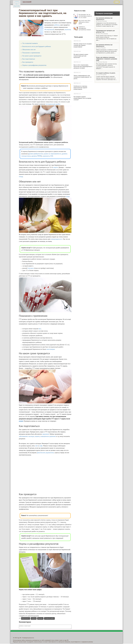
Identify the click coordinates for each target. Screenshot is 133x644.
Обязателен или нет (29, 50)
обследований (49, 30)
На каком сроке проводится (32, 56)
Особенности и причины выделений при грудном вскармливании (80, 88)
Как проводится (28, 62)
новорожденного (57, 239)
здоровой (46, 434)
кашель (37, 437)
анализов (68, 30)
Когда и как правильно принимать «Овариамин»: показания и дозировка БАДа (107, 59)
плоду (21, 177)
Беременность (26, 618)
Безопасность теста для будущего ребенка (37, 47)
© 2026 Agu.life (17, 638)
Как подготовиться (29, 59)
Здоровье (40, 618)
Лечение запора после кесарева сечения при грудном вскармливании (83, 45)
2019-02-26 (77, 41)
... (114, 26)
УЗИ (52, 156)
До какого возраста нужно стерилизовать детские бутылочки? (81, 56)
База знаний (27, 2)
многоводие (51, 349)
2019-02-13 (77, 62)
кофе (41, 446)
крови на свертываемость (53, 154)
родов (21, 421)
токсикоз (31, 268)
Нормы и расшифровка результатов (34, 65)
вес (40, 329)
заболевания (23, 437)
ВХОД (117, 2)
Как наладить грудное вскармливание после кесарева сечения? (82, 98)
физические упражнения (45, 453)
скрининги (46, 156)
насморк (31, 437)
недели (56, 168)
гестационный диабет (53, 104)
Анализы (34, 618)
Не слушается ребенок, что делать (106, 73)
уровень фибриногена (36, 154)
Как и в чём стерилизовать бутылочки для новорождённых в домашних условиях (83, 67)
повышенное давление (48, 437)
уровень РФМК (36, 156)
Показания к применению (31, 53)
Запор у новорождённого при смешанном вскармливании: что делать (83, 77)
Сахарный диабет (49, 618)
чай (36, 446)
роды (68, 197)
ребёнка (57, 25)
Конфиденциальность (28, 638)
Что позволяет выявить (30, 43)
